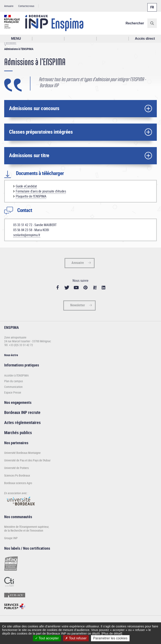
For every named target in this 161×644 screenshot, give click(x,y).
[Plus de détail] (112, 633)
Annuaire (9, 6)
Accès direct (145, 39)
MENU (16, 39)
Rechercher (135, 23)
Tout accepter (47, 638)
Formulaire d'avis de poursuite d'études (41, 191)
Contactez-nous (26, 6)
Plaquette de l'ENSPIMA (31, 196)
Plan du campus (14, 381)
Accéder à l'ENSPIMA (16, 375)
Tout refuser (76, 638)
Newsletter (78, 305)
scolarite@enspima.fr (27, 235)
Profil (80, 39)
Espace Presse (13, 392)
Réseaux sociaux (113, 39)
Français (152, 5)
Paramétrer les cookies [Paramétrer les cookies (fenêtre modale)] (110, 638)
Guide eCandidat (26, 186)
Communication (13, 387)
